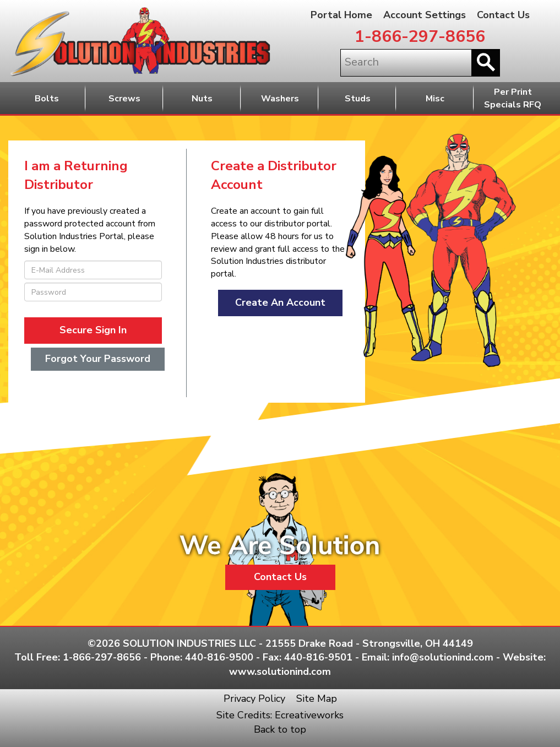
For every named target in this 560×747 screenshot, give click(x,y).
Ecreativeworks (309, 715)
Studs (358, 99)
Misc (435, 99)
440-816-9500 (219, 657)
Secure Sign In (93, 330)
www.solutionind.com (280, 672)
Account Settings (425, 15)
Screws (124, 99)
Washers (280, 99)
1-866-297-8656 (420, 37)
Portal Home (341, 15)
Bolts (47, 99)
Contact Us (503, 15)
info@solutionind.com (443, 657)
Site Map (317, 699)
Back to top (280, 729)
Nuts (202, 99)
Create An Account (280, 302)
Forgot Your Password (98, 359)
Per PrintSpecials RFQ (513, 98)
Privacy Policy (254, 699)
